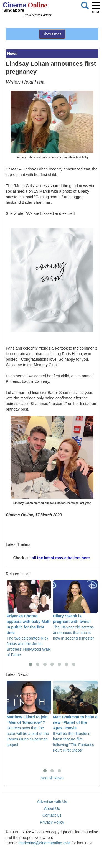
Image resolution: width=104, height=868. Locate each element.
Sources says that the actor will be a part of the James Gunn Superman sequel (29, 714)
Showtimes (52, 34)
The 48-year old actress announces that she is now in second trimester (75, 610)
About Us (52, 808)
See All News (52, 778)
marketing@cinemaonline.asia (44, 843)
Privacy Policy (52, 822)
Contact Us (52, 815)
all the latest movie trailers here (61, 558)
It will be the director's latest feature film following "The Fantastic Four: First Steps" (75, 716)
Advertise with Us (52, 801)
